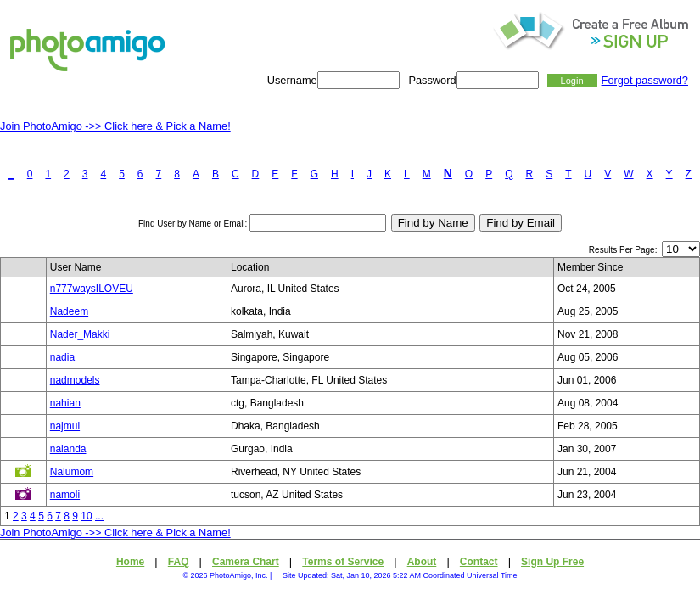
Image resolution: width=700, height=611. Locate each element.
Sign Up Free (552, 562)
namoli (65, 495)
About (422, 562)
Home (130, 562)
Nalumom (72, 472)
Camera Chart (246, 562)
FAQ (179, 562)
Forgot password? (645, 80)
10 (86, 516)
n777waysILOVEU (92, 289)
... (99, 516)
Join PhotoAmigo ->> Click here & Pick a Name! (115, 126)
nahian (65, 403)
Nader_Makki (80, 334)
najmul (65, 426)
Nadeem (69, 311)
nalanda (68, 449)
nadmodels (75, 380)
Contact (479, 562)
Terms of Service (343, 562)
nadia (62, 357)
